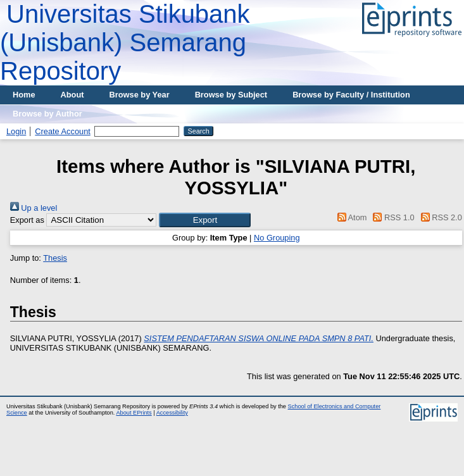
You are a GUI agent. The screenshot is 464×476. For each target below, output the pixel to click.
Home (24, 95)
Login (16, 131)
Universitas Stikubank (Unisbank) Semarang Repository (125, 42)
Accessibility (172, 413)
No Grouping (277, 238)
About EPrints (134, 413)
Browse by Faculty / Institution (351, 95)
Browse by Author (47, 114)
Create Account (63, 131)
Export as (27, 220)
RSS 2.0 (439, 217)
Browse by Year (140, 95)
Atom (350, 217)
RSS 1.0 (392, 217)
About (72, 95)
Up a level (34, 208)
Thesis (55, 258)
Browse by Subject (231, 95)
